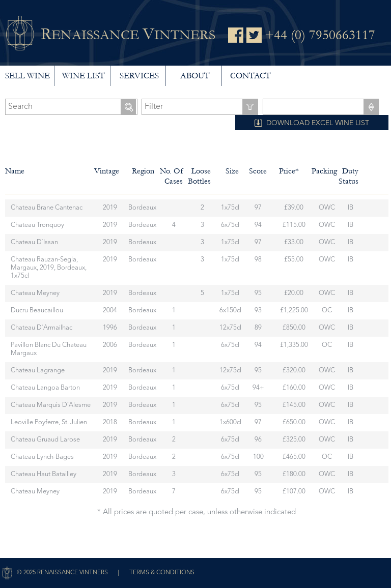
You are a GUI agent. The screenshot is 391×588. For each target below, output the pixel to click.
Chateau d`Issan (34, 242)
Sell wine (27, 76)
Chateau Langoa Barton (45, 388)
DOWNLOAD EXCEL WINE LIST (318, 123)
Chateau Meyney (35, 293)
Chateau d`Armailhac (41, 328)
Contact (250, 76)
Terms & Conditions (162, 573)
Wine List (83, 76)
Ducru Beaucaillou (37, 311)
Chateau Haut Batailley (44, 474)
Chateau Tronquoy (37, 225)
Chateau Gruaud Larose (45, 440)
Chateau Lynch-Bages (42, 457)
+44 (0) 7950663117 (320, 35)
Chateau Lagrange (38, 371)
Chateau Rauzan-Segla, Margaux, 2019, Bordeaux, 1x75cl (49, 268)
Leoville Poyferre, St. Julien (49, 422)
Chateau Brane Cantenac (47, 208)
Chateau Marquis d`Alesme (51, 405)
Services (139, 76)
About (195, 76)
